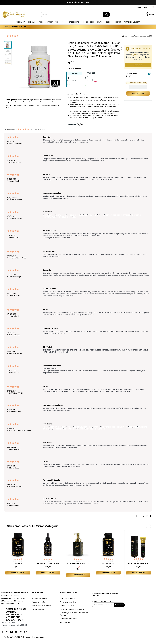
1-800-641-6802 (14, 620)
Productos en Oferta (40, 598)
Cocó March (18, 561)
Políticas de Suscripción (68, 619)
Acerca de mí (65, 622)
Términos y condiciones (69, 602)
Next (151, 526)
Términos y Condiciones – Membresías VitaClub (74, 614)
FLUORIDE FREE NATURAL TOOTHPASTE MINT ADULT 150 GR (138, 564)
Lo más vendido (38, 609)
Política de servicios (67, 606)
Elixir (78, 561)
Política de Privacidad (68, 598)
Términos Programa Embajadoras (72, 609)
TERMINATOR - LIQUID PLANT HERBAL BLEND (48, 564)
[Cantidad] (138, 87)
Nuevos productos (39, 602)
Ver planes (138, 65)
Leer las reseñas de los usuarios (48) (137, 36)
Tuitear (82, 124)
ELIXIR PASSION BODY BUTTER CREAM (78, 564)
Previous (146, 526)
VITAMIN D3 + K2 (108, 564)
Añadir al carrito (138, 93)
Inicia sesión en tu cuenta (42, 606)
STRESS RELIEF (18, 564)
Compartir (79, 124)
